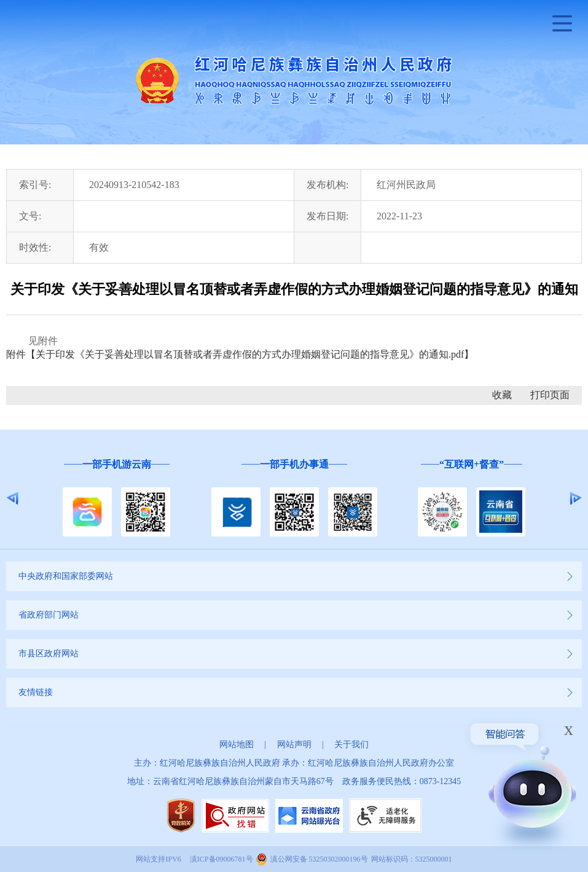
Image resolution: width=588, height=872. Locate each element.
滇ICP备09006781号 (221, 859)
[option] (116, 499)
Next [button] (575, 498)
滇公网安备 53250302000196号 (319, 859)
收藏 (502, 395)
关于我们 (351, 744)
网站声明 (294, 744)
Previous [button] (13, 498)
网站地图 (237, 744)
